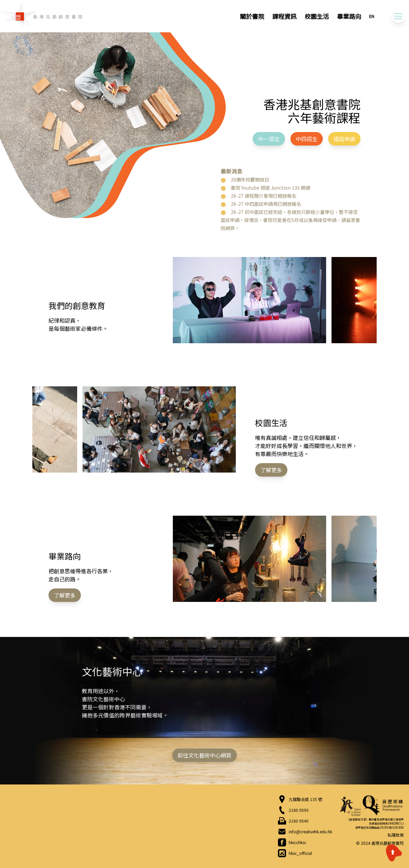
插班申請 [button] (344, 139)
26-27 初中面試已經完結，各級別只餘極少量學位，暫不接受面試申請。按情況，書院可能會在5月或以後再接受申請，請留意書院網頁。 (290, 220)
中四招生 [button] (307, 139)
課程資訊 (284, 16)
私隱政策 (396, 835)
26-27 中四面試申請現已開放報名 (266, 204)
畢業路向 (349, 16)
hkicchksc (297, 842)
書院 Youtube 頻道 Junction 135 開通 (271, 188)
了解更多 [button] (271, 470)
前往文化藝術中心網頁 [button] (204, 755)
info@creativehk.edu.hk (310, 832)
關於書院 (252, 16)
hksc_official (300, 853)
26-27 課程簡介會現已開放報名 (264, 196)
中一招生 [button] (269, 139)
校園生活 (317, 16)
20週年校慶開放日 (250, 180)
